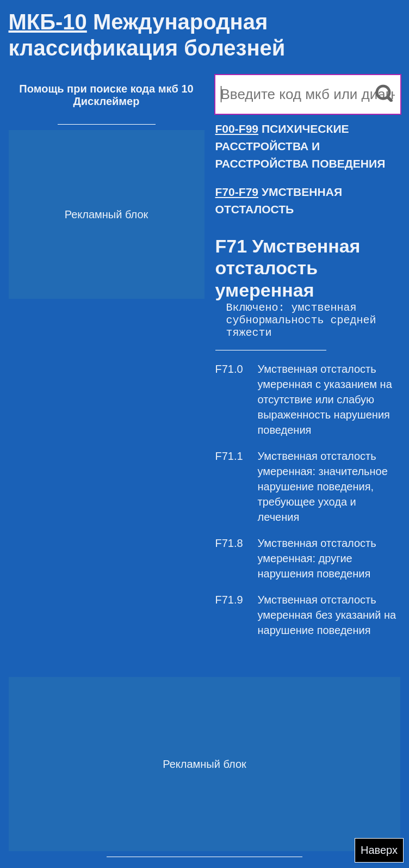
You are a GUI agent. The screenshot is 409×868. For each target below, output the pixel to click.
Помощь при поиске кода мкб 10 (106, 89)
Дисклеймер (107, 101)
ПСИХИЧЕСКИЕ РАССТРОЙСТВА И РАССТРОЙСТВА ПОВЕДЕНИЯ (300, 146)
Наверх (379, 850)
